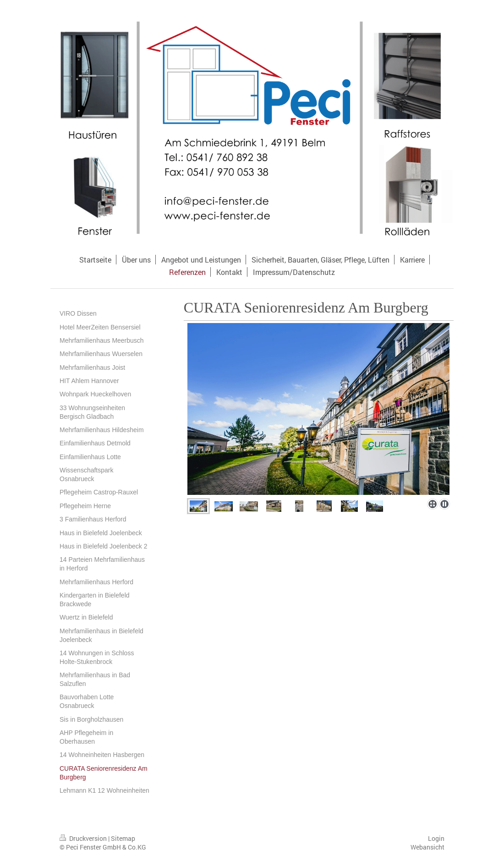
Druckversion (84, 838)
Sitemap (123, 838)
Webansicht (427, 847)
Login (436, 838)
